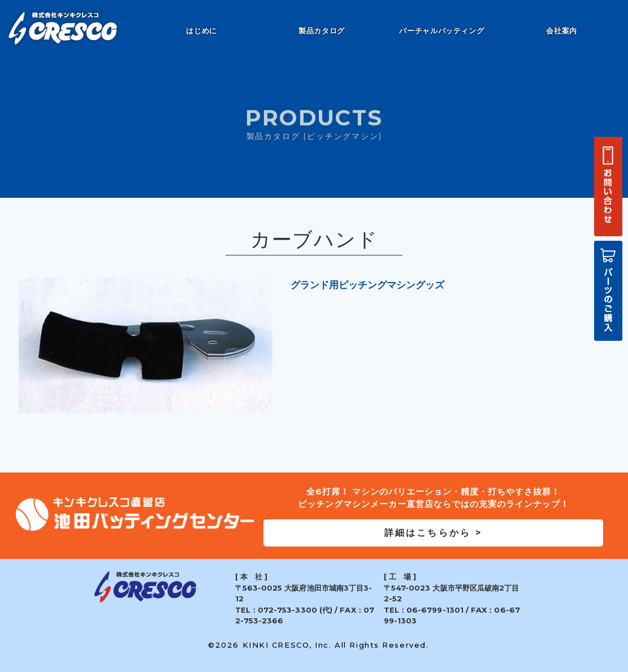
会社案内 (562, 31)
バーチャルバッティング (441, 31)
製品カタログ (322, 31)
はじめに (202, 31)
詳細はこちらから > (434, 533)
